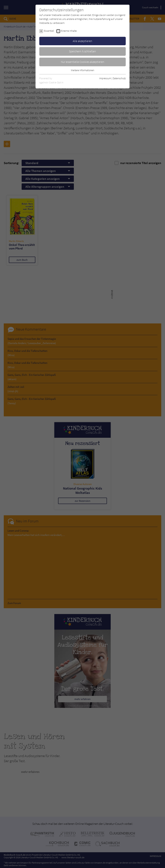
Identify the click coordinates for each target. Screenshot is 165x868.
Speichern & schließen (82, 51)
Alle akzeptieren (82, 41)
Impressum (105, 78)
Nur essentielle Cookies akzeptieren (83, 62)
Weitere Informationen (82, 70)
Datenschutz (119, 78)
